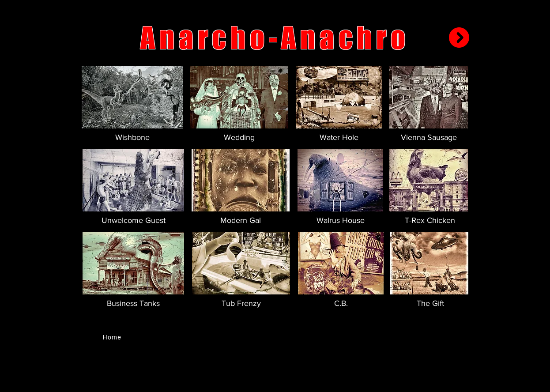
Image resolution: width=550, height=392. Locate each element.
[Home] (113, 337)
